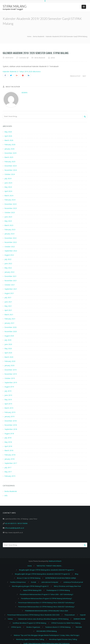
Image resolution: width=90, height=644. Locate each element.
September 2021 (11, 287)
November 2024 (11, 170)
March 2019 (9, 405)
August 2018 (9, 430)
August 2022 (9, 254)
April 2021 (8, 308)
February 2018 (10, 451)
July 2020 (8, 338)
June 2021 (8, 300)
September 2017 (11, 460)
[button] (84, 7)
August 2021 (9, 292)
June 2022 (8, 262)
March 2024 (9, 195)
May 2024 (8, 186)
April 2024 (8, 191)
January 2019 (9, 413)
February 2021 (10, 317)
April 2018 (8, 443)
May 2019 (8, 397)
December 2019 (11, 367)
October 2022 (10, 245)
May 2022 (8, 266)
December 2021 (11, 275)
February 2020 (10, 359)
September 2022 (11, 249)
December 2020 (11, 325)
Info (6, 492)
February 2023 (10, 228)
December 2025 (11, 153)
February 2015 (10, 472)
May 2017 (8, 468)
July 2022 (8, 258)
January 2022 (9, 271)
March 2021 (9, 313)
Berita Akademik (40, 58)
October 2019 (10, 376)
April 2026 (8, 136)
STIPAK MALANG (15, 6)
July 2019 (8, 388)
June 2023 (8, 216)
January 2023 (9, 233)
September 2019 (11, 380)
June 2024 (8, 182)
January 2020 (9, 363)
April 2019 (8, 401)
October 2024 (10, 174)
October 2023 (10, 212)
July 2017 (8, 464)
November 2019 (11, 371)
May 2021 (8, 304)
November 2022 (11, 241)
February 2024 (10, 199)
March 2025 (9, 157)
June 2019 (8, 392)
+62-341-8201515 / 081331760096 (16, 520)
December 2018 (11, 418)
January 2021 (9, 321)
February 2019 (10, 409)
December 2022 (11, 237)
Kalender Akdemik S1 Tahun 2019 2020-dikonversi (22, 72)
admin (24, 92)
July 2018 (8, 434)
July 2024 (8, 178)
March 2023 (9, 224)
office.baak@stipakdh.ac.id (14, 524)
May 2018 (8, 439)
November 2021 (11, 279)
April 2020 (8, 350)
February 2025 (10, 161)
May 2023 (8, 220)
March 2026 (9, 140)
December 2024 (11, 165)
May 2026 (8, 132)
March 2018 (9, 447)
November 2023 (11, 207)
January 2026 (9, 149)
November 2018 (11, 422)
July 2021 (8, 296)
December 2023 (11, 203)
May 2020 (8, 346)
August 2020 (9, 334)
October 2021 (10, 283)
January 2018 (9, 455)
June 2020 (8, 342)
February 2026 (10, 144)
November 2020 (11, 329)
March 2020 (9, 355)
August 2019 (9, 384)
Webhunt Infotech (55, 557)
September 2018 (11, 426)
